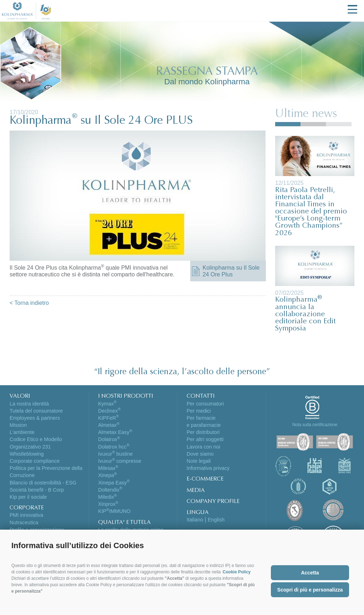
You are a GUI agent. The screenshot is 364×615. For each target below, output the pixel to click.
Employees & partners (35, 418)
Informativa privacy (208, 468)
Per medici (199, 411)
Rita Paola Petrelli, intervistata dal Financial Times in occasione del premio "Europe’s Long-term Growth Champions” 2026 (311, 212)
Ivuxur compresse (120, 461)
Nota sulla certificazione (315, 425)
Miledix (108, 497)
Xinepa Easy (114, 483)
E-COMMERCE (205, 479)
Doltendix (110, 490)
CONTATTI (201, 396)
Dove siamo (200, 454)
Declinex (109, 411)
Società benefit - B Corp (37, 490)
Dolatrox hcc (114, 447)
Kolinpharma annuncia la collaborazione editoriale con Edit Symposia (305, 314)
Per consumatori (205, 404)
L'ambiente (22, 432)
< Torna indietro (29, 303)
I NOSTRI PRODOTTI (126, 396)
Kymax (107, 404)
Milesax (108, 468)
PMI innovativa (26, 515)
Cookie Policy (237, 572)
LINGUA (198, 513)
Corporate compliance (35, 461)
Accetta (310, 573)
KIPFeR (108, 418)
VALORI (20, 396)
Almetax (109, 425)
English (216, 520)
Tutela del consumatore (36, 411)
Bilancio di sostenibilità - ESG (43, 483)
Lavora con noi (203, 447)
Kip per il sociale (28, 497)
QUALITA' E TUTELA (124, 523)
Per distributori (203, 432)
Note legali (199, 461)
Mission (18, 425)
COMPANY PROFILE (213, 502)
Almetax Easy (115, 432)
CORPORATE (27, 508)
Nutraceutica (24, 523)
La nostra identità (29, 404)
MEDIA (196, 491)
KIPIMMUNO (114, 511)
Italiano (195, 520)
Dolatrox (109, 439)
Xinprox (108, 504)
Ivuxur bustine (116, 454)
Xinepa (108, 475)
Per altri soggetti (205, 439)
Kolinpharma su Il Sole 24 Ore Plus (231, 271)
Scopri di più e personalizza (310, 590)
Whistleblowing (27, 454)
